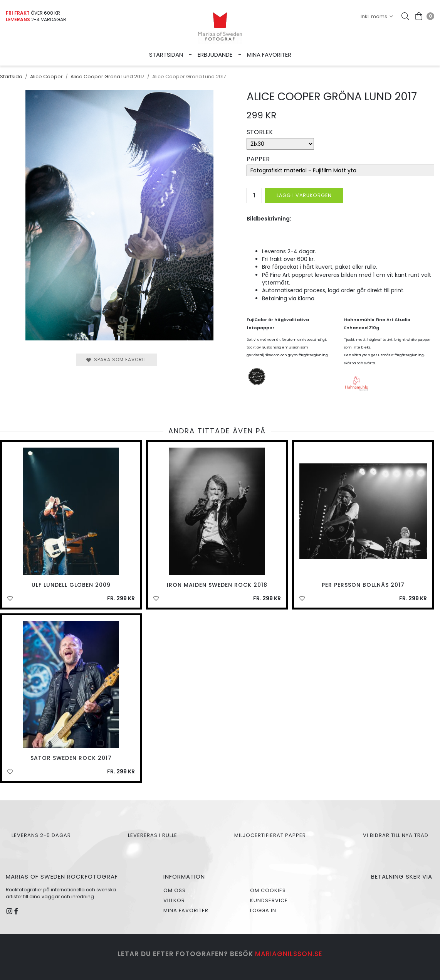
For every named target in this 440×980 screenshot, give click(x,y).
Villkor (174, 900)
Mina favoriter (269, 55)
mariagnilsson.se (289, 954)
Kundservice (269, 900)
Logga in (263, 910)
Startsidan (166, 55)
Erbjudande (215, 55)
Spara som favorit (117, 360)
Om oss (175, 890)
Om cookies (268, 890)
